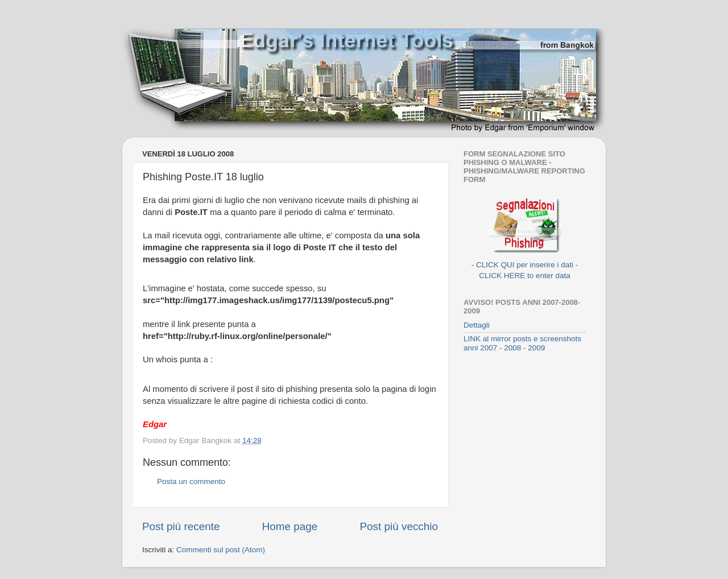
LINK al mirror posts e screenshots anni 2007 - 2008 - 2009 (522, 343)
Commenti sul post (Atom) (221, 550)
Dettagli (477, 325)
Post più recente (181, 526)
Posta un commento (191, 481)
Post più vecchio (399, 526)
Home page (290, 526)
